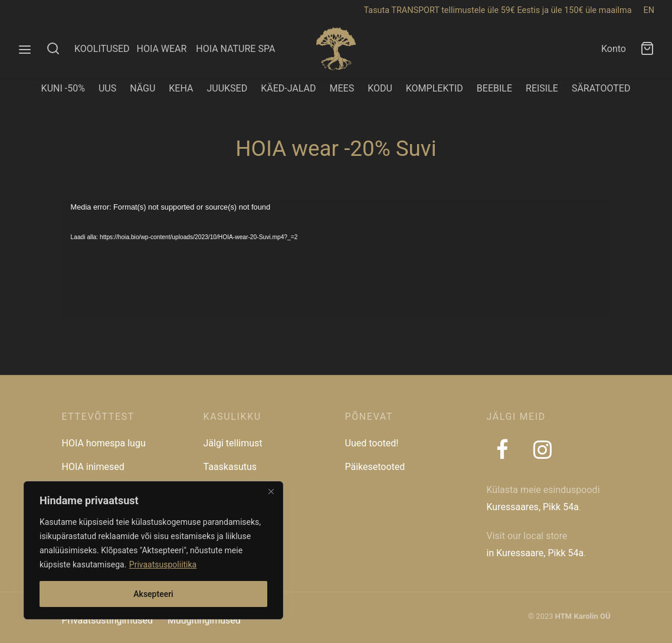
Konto (614, 49)
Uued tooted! (372, 443)
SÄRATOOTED (601, 88)
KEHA (181, 88)
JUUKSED (227, 88)
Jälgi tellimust (233, 443)
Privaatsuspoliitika (163, 564)
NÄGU (142, 88)
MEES (342, 88)
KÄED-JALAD (288, 88)
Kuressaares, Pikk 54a (533, 507)
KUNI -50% (63, 88)
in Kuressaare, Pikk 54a (535, 553)
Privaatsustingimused (107, 620)
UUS (107, 88)
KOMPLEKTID (435, 88)
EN (649, 10)
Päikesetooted (375, 467)
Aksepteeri (153, 594)
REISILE (542, 88)
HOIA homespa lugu (104, 443)
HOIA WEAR (166, 49)
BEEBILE (494, 88)
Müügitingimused (204, 620)
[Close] (271, 491)
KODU (380, 88)
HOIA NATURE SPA (235, 49)
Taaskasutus (230, 467)
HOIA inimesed (93, 467)
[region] (153, 550)
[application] (336, 258)
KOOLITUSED (102, 49)
